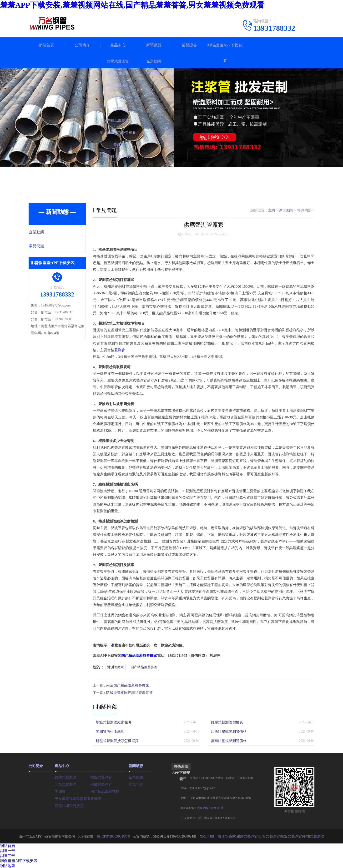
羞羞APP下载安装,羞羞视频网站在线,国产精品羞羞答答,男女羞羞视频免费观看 (132, 5)
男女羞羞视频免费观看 (71, 798)
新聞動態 (154, 45)
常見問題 (47, 246)
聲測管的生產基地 (109, 731)
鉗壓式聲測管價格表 (226, 722)
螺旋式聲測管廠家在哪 (112, 722)
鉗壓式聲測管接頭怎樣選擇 (116, 740)
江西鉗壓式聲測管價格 (227, 731)
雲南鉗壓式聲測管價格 (227, 740)
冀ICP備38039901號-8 (210, 808)
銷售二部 (8, 855)
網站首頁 (46, 45)
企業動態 (47, 232)
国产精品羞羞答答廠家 (139, 656)
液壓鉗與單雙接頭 (68, 805)
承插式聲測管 (101, 783)
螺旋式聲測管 (101, 776)
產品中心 (118, 45)
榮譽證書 (189, 45)
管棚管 (96, 798)
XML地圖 (210, 836)
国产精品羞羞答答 (144, 667)
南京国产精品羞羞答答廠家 (126, 685)
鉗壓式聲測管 (65, 776)
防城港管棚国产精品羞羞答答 (128, 692)
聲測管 (120, 350)
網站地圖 (8, 865)
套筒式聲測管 (65, 783)
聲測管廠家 (116, 667)
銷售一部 (8, 850)
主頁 (272, 210)
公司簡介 (82, 45)
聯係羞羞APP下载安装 (225, 53)
